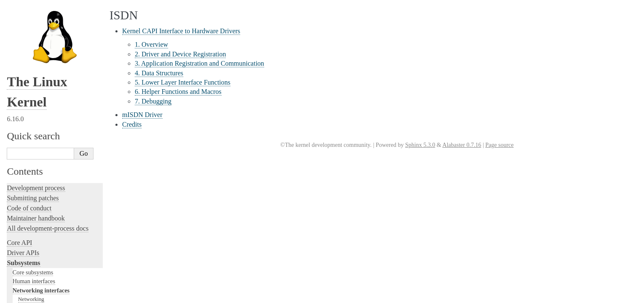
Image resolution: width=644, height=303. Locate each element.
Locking (18, 78)
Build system (24, 198)
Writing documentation (38, 102)
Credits (132, 124)
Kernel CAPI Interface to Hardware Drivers (181, 31)
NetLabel (28, 26)
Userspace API (27, 228)
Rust (13, 173)
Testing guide (25, 123)
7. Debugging (153, 101)
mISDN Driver (142, 115)
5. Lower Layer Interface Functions (183, 82)
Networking (31, 18)
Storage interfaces (34, 59)
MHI (23, 51)
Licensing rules (27, 92)
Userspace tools (28, 218)
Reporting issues (29, 208)
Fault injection (26, 153)
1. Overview (151, 44)
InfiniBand (30, 34)
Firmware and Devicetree (41, 252)
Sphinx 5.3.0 (420, 145)
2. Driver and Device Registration (180, 54)
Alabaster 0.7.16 (462, 145)
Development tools (32, 113)
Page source (499, 145)
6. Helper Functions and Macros (178, 92)
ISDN (25, 43)
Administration (27, 187)
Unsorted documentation (40, 281)
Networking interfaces (41, 9)
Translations (23, 295)
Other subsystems (34, 68)
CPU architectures (31, 267)
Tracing (17, 143)
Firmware (20, 242)
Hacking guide (27, 133)
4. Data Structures (159, 73)
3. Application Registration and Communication (199, 63)
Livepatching (24, 163)
